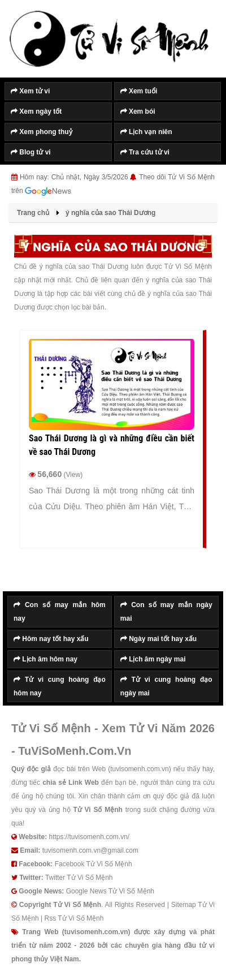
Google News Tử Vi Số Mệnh (110, 891)
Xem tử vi (30, 91)
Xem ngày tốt (36, 111)
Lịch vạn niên (146, 132)
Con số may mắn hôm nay (60, 612)
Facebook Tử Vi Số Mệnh (94, 864)
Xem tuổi (139, 91)
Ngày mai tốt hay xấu (158, 639)
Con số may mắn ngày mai (166, 612)
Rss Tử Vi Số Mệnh (74, 918)
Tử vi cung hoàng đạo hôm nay (60, 686)
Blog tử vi (31, 152)
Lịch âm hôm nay (45, 659)
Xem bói (138, 111)
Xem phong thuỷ (42, 132)
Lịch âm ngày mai (153, 659)
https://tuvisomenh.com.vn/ (89, 837)
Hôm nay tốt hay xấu (51, 639)
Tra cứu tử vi (145, 152)
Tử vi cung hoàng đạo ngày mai (166, 686)
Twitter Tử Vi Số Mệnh (79, 878)
